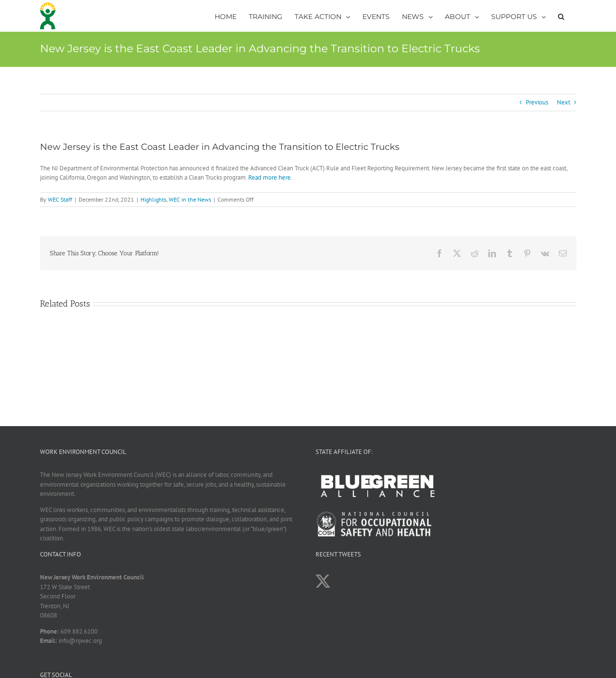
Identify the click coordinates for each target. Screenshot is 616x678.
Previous (537, 102)
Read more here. (270, 177)
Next (564, 102)
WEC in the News (190, 199)
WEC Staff (60, 199)
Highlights (153, 199)
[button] (561, 16)
